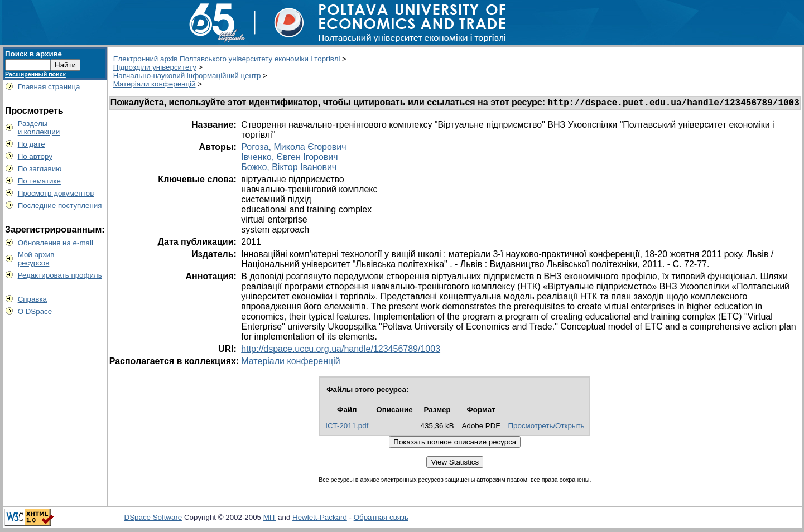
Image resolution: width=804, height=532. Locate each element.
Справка (32, 299)
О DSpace (35, 311)
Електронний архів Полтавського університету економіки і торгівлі (227, 59)
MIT (270, 519)
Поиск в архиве (33, 54)
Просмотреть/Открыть (547, 427)
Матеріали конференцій (155, 84)
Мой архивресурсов (36, 259)
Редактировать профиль (60, 275)
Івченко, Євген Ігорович (289, 159)
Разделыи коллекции (39, 128)
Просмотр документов (56, 193)
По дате (32, 144)
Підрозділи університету (155, 67)
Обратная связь (381, 519)
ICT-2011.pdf (347, 427)
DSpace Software (153, 519)
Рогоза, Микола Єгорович (293, 149)
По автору (35, 156)
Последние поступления (60, 205)
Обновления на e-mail (56, 243)
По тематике (39, 181)
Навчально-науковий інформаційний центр (187, 76)
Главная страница (49, 87)
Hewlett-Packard (320, 519)
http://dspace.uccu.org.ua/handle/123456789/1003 (341, 350)
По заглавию (40, 169)
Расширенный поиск (35, 74)
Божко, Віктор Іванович (289, 169)
